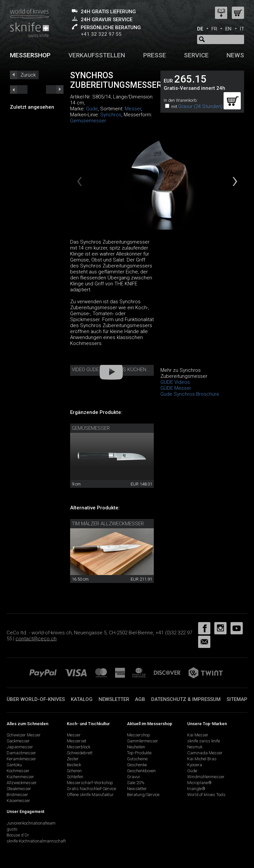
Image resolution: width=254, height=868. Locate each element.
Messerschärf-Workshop (90, 783)
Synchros (111, 115)
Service (196, 55)
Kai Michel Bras (202, 759)
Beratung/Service (143, 795)
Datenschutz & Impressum (186, 699)
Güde (92, 109)
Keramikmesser (21, 759)
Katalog (82, 699)
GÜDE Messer (176, 388)
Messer (133, 109)
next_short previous (19, 89)
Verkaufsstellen (97, 55)
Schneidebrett (80, 753)
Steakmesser (19, 789)
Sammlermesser (143, 741)
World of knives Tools (206, 795)
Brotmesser (17, 795)
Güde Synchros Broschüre (190, 394)
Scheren (74, 771)
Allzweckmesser (22, 783)
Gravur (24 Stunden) (200, 106)
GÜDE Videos (175, 382)
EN (228, 29)
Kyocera (195, 765)
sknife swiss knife (204, 741)
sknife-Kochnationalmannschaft (36, 841)
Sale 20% (136, 783)
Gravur (134, 777)
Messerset (77, 741)
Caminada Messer (205, 753)
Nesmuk (195, 747)
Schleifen (75, 777)
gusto (12, 829)
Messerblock (79, 747)
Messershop (30, 55)
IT (242, 29)
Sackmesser (18, 741)
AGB (140, 699)
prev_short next (55, 89)
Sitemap (237, 699)
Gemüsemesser (88, 121)
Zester (73, 759)
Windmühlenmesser (206, 777)
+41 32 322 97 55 (101, 34)
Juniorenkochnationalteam (31, 823)
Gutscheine (137, 759)
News (235, 55)
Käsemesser (18, 801)
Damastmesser (21, 753)
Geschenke (137, 765)
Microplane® (199, 783)
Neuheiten (136, 747)
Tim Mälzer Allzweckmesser (108, 524)
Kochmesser (18, 771)
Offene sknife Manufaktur (90, 795)
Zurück (28, 75)
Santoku (14, 765)
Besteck (74, 765)
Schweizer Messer (24, 735)
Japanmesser (20, 747)
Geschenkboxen (141, 771)
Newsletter (114, 699)
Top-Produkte (139, 753)
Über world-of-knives (36, 699)
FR (214, 29)
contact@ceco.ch (36, 639)
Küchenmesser (20, 777)
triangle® (196, 789)
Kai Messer (198, 735)
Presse (155, 55)
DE (200, 29)
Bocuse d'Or (18, 835)
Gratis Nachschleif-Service (91, 789)
